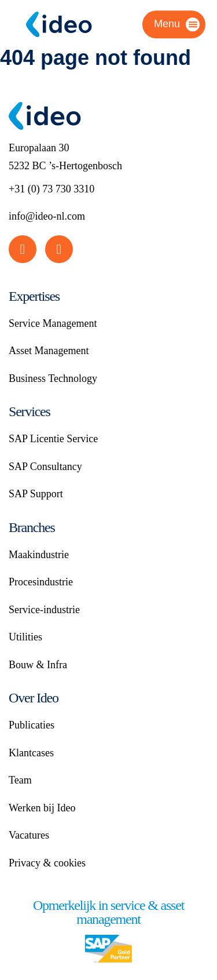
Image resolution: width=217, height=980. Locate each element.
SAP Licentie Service (53, 439)
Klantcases (31, 753)
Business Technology (53, 378)
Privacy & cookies (47, 863)
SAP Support (36, 494)
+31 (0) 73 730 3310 (52, 189)
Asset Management (49, 351)
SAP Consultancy (45, 467)
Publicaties (32, 725)
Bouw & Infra (38, 665)
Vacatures (29, 835)
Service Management (53, 323)
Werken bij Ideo (42, 808)
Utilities (25, 637)
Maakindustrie (39, 555)
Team (20, 780)
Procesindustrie (41, 582)
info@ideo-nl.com (47, 216)
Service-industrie (44, 610)
